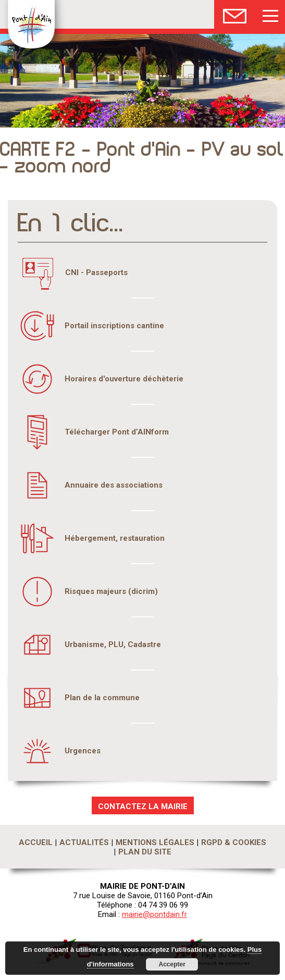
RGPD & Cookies (234, 842)
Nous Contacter (235, 14)
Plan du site (145, 852)
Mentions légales (155, 842)
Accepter (172, 964)
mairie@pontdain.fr (154, 914)
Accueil (36, 842)
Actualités (84, 842)
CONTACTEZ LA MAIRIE (143, 807)
